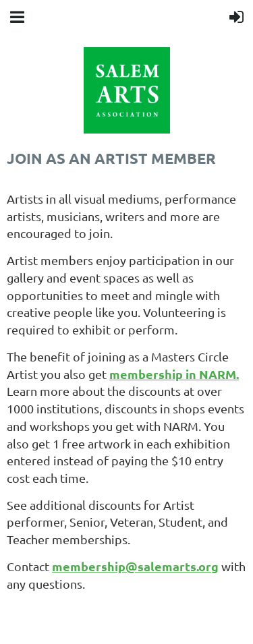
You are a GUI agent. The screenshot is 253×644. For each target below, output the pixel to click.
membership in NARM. (174, 374)
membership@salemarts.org (135, 566)
